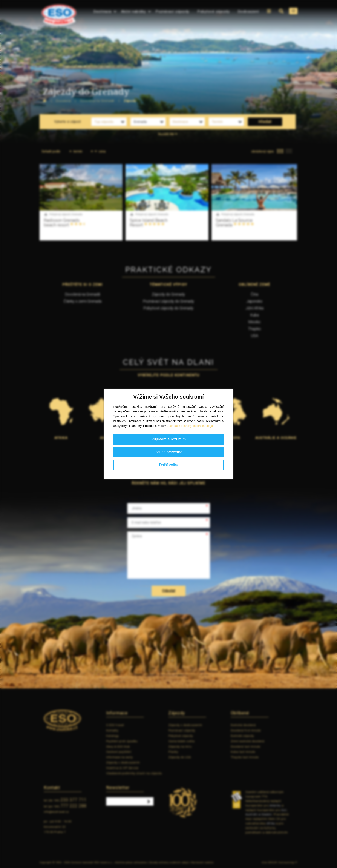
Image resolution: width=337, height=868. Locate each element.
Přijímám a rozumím (168, 439)
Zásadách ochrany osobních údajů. (190, 426)
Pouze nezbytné (168, 452)
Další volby (168, 465)
